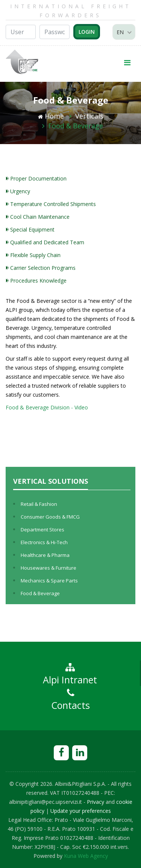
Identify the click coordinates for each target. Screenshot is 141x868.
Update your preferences (81, 811)
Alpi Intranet (70, 674)
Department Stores (42, 530)
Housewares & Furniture (49, 568)
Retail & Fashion (39, 504)
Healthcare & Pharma (45, 555)
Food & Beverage (76, 126)
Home (51, 116)
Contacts (70, 700)
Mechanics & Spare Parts (49, 581)
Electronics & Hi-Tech (44, 542)
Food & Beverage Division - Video (47, 407)
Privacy (96, 802)
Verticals (89, 116)
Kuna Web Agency (86, 856)
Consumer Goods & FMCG (50, 517)
